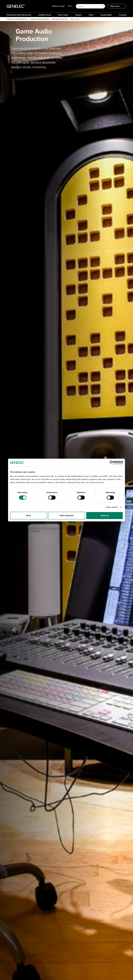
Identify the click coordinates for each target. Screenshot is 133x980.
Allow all (104, 515)
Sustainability (106, 15)
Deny (29, 515)
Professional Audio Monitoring (19, 15)
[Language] (70, 6)
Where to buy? (59, 6)
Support (79, 15)
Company (123, 15)
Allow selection (66, 515)
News (91, 15)
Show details (112, 507)
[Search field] (90, 6)
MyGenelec (115, 6)
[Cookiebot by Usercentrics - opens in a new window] (112, 463)
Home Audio (63, 15)
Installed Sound (45, 15)
